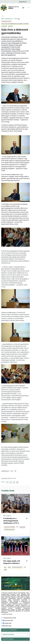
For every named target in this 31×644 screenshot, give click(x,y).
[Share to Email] (17, 482)
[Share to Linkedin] (14, 482)
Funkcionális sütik (8, 621)
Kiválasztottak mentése (10, 630)
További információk (7, 614)
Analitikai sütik (8, 623)
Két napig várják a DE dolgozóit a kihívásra (12, 562)
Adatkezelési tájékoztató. (15, 611)
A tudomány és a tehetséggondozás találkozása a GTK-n (11, 521)
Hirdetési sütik (8, 626)
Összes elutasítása (8, 635)
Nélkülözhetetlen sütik (10, 618)
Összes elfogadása (8, 639)
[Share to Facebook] (7, 482)
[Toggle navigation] (23, 8)
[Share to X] (11, 482)
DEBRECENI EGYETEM (14, 7)
